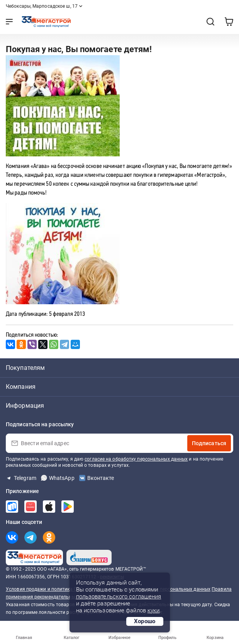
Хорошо (145, 621)
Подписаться (209, 443)
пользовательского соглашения (119, 597)
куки (153, 610)
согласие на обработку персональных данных (136, 459)
